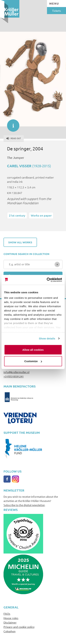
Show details (47, 338)
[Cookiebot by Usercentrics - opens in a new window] (47, 280)
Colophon (10, 631)
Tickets (56, 11)
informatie (11, 124)
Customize (33, 361)
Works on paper (41, 215)
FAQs (7, 614)
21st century (17, 215)
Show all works (20, 242)
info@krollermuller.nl (16, 372)
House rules (11, 618)
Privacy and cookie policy (19, 627)
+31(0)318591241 (14, 376)
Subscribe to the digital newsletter (24, 505)
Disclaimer (10, 622)
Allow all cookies (33, 350)
